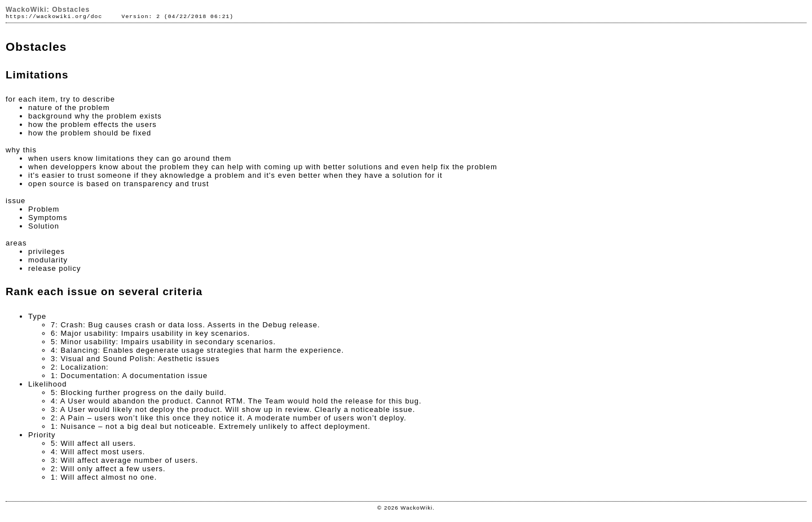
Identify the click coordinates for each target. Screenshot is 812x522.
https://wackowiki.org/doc (54, 17)
